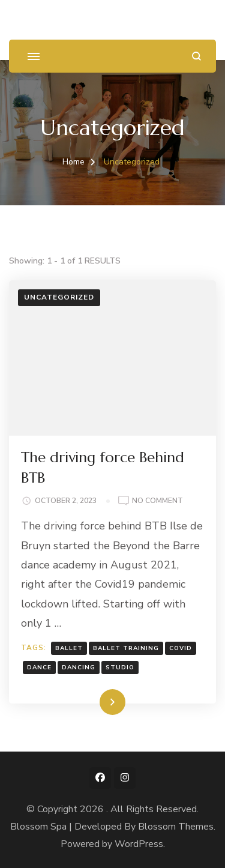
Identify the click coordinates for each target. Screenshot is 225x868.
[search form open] (196, 56)
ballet (69, 648)
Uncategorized (59, 297)
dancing (79, 668)
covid (181, 648)
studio (120, 668)
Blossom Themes (176, 827)
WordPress (139, 844)
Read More (94, 702)
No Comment (157, 501)
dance (39, 668)
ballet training (126, 648)
